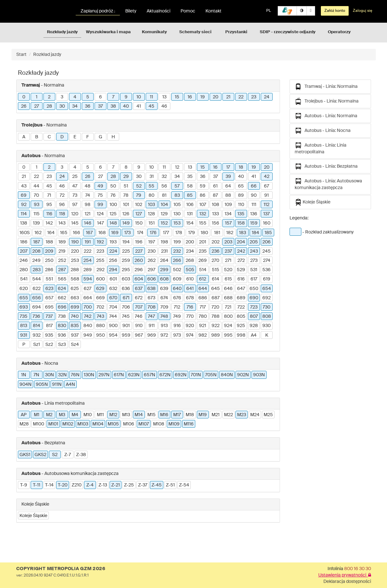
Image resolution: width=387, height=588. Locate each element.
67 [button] (267, 186)
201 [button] (203, 242)
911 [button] (152, 326)
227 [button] (139, 251)
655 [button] (24, 298)
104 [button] (164, 205)
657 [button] (49, 298)
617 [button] (254, 279)
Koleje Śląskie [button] (33, 516)
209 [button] (49, 251)
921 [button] (203, 326)
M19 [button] (203, 415)
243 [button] (254, 251)
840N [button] (227, 375)
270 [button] (215, 261)
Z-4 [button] (90, 485)
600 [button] (101, 279)
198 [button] (164, 242)
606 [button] (152, 279)
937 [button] (75, 335)
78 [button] (126, 195)
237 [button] (228, 251)
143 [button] (62, 223)
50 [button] (113, 186)
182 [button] (230, 233)
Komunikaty (154, 32)
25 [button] (75, 177)
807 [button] (254, 317)
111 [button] (254, 205)
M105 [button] (113, 424)
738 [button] (62, 317)
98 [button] (88, 205)
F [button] (88, 137)
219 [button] (62, 251)
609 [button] (177, 279)
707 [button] (139, 307)
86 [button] (203, 195)
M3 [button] (62, 415)
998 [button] (241, 335)
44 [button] (36, 186)
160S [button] (25, 233)
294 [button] (113, 270)
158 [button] (241, 223)
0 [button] (24, 97)
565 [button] (62, 279)
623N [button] (134, 375)
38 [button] (113, 106)
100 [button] (113, 205)
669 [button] (101, 298)
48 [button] (88, 186)
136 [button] (254, 214)
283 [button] (37, 270)
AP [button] (24, 415)
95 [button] (49, 205)
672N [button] (165, 375)
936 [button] (62, 335)
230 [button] (152, 251)
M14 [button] (139, 415)
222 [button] (88, 251)
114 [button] (24, 214)
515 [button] (216, 270)
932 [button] (37, 335)
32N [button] (62, 375)
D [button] (62, 137)
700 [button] (88, 307)
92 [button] (24, 205)
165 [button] (64, 233)
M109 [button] (174, 424)
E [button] (75, 137)
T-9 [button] (24, 485)
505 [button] (190, 270)
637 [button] (139, 289)
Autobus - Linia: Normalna (326, 116)
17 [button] (228, 167)
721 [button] (228, 307)
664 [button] (88, 298)
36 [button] (88, 106)
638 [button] (151, 289)
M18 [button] (190, 415)
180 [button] (204, 233)
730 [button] (267, 307)
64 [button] (228, 186)
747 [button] (151, 317)
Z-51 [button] (170, 485)
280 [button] (24, 270)
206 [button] (267, 242)
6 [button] (101, 97)
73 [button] (75, 195)
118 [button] (62, 214)
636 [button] (126, 289)
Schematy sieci (195, 32)
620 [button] (24, 289)
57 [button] (177, 186)
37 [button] (101, 106)
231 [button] (164, 251)
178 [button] (179, 233)
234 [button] (190, 251)
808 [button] (267, 317)
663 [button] (75, 298)
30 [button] (62, 106)
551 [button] (49, 279)
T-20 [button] (63, 485)
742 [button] (88, 317)
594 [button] (88, 279)
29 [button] (126, 177)
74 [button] (88, 195)
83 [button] (177, 195)
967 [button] (139, 335)
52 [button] (139, 186)
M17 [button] (177, 415)
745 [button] (126, 317)
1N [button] (24, 375)
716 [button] (190, 307)
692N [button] (181, 375)
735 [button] (24, 317)
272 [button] (241, 261)
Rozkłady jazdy (62, 32)
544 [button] (37, 279)
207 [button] (24, 251)
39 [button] (228, 177)
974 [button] (190, 335)
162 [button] (38, 233)
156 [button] (216, 223)
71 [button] (49, 195)
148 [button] (113, 223)
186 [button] (24, 242)
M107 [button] (144, 424)
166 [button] (77, 233)
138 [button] (24, 223)
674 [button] (164, 298)
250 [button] (49, 261)
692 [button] (267, 298)
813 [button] (24, 326)
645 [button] (216, 289)
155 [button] (203, 223)
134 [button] (228, 214)
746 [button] (139, 317)
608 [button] (164, 279)
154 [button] (190, 223)
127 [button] (139, 214)
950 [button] (101, 335)
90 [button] (254, 195)
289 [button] (88, 270)
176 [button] (153, 233)
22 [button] (241, 97)
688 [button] (228, 298)
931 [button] (24, 335)
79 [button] (139, 195)
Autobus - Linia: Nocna (323, 131)
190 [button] (75, 242)
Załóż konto (335, 11)
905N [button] (42, 385)
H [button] (113, 137)
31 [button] (152, 177)
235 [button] (203, 251)
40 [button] (126, 106)
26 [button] (24, 106)
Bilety (131, 11)
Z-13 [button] (103, 485)
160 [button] (267, 223)
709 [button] (164, 307)
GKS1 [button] (25, 455)
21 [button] (228, 97)
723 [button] (254, 307)
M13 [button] (126, 415)
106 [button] (190, 205)
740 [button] (75, 317)
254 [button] (88, 261)
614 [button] (216, 279)
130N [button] (89, 375)
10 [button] (139, 97)
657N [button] (150, 375)
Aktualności (159, 11)
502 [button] (177, 270)
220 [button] (75, 251)
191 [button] (88, 242)
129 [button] (164, 214)
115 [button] (37, 214)
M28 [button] (24, 424)
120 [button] (75, 214)
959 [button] (126, 335)
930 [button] (267, 326)
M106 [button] (129, 424)
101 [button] (126, 205)
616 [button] (241, 279)
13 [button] (164, 97)
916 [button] (177, 326)
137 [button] (267, 214)
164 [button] (51, 233)
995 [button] (228, 335)
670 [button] (113, 298)
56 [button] (164, 186)
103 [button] (151, 205)
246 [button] (24, 261)
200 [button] (190, 242)
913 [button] (164, 326)
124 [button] (100, 214)
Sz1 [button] (37, 345)
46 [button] (164, 106)
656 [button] (37, 298)
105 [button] (177, 205)
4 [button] (75, 97)
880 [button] (101, 326)
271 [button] (228, 261)
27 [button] (37, 106)
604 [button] (139, 279)
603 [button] (126, 279)
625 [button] (75, 289)
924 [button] (228, 326)
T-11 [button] (37, 485)
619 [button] (267, 279)
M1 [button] (37, 415)
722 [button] (241, 307)
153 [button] (177, 223)
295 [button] (126, 270)
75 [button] (100, 195)
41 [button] (139, 106)
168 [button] (102, 233)
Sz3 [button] (62, 345)
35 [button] (190, 177)
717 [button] (203, 307)
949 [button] (88, 335)
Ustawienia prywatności (345, 575)
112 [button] (267, 205)
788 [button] (216, 317)
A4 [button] (254, 335)
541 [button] (24, 279)
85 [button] (190, 195)
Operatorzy (339, 32)
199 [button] (177, 242)
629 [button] (100, 289)
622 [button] (37, 289)
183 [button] (243, 233)
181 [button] (217, 233)
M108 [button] (159, 424)
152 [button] (164, 223)
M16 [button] (164, 415)
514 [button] (203, 270)
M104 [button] (98, 424)
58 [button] (190, 186)
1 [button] (37, 97)
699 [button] (75, 307)
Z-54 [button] (184, 485)
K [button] (267, 335)
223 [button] (100, 251)
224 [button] (113, 251)
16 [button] (190, 97)
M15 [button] (151, 415)
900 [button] (113, 326)
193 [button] (113, 242)
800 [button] (228, 317)
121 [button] (88, 214)
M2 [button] (49, 415)
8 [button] (126, 167)
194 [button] (126, 242)
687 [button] (216, 298)
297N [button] (104, 375)
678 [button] (190, 298)
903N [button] (259, 375)
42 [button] (267, 177)
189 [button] (62, 242)
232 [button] (177, 251)
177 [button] (166, 233)
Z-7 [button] (68, 455)
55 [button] (151, 186)
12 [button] (177, 167)
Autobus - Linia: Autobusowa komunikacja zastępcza (328, 184)
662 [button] (62, 298)
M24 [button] (255, 415)
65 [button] (241, 186)
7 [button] (113, 97)
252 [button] (62, 261)
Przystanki (236, 32)
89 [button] (241, 195)
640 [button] (177, 289)
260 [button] (139, 261)
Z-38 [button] (81, 455)
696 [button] (62, 307)
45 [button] (151, 106)
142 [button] (49, 223)
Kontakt (213, 11)
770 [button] (190, 317)
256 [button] (113, 261)
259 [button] (126, 261)
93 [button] (37, 205)
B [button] (37, 137)
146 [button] (88, 223)
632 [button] (113, 289)
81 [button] (164, 195)
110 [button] (241, 205)
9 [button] (126, 97)
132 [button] (203, 214)
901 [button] (126, 326)
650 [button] (254, 289)
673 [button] (151, 298)
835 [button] (75, 326)
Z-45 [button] (157, 485)
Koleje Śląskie (313, 202)
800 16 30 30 (358, 569)
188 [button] (49, 242)
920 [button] (190, 326)
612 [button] (203, 279)
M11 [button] (100, 415)
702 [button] (100, 307)
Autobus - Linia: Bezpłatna (326, 166)
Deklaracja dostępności (347, 582)
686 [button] (203, 298)
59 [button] (203, 186)
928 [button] (254, 326)
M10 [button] (88, 415)
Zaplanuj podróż (98, 11)
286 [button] (49, 270)
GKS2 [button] (40, 455)
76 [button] (113, 195)
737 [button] (49, 317)
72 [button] (62, 195)
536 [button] (267, 270)
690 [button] (254, 298)
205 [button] (254, 242)
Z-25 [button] (129, 485)
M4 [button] (75, 415)
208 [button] (36, 251)
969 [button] (152, 335)
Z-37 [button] (143, 485)
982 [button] (203, 335)
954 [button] (113, 335)
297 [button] (151, 270)
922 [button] (216, 326)
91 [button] (267, 195)
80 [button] (151, 195)
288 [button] (75, 270)
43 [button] (24, 186)
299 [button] (164, 270)
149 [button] (126, 223)
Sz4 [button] (75, 345)
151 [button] (152, 223)
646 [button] (228, 289)
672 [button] (139, 298)
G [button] (101, 137)
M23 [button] (242, 415)
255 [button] (100, 261)
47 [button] (75, 186)
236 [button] (216, 251)
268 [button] (190, 261)
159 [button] (254, 223)
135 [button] (241, 214)
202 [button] (216, 242)
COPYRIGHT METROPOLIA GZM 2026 (61, 569)
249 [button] (36, 261)
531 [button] (254, 270)
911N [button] (57, 385)
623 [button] (49, 289)
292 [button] (101, 270)
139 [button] (36, 223)
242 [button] (241, 251)
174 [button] (140, 233)
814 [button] (37, 326)
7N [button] (36, 375)
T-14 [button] (49, 485)
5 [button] (88, 97)
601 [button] (113, 279)
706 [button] (126, 307)
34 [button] (75, 106)
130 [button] (177, 214)
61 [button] (215, 186)
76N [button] (75, 375)
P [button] (24, 345)
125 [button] (113, 214)
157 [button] (228, 223)
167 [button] (89, 233)
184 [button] (255, 233)
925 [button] (241, 326)
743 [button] (101, 317)
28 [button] (49, 106)
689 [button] (241, 298)
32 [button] (164, 177)
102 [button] (139, 205)
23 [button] (254, 97)
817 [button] (49, 326)
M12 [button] (113, 415)
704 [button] (113, 307)
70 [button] (36, 195)
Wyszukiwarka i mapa (108, 32)
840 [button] (88, 326)
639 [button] (164, 289)
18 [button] (241, 167)
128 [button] (151, 214)
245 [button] (267, 251)
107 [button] (203, 205)
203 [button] (228, 242)
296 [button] (139, 270)
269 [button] (203, 261)
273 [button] (254, 261)
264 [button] (164, 261)
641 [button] (190, 289)
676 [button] (177, 298)
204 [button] (241, 242)
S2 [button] (55, 455)
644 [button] (203, 289)
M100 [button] (39, 424)
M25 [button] (268, 415)
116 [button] (49, 214)
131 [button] (190, 214)
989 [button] (216, 335)
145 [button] (75, 223)
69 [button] (24, 195)
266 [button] (177, 261)
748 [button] (164, 317)
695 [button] (49, 307)
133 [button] (216, 214)
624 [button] (62, 289)
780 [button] (203, 317)
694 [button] (37, 307)
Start (21, 55)
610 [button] (190, 279)
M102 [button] (68, 424)
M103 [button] (83, 424)
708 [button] (152, 307)
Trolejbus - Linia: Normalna (327, 101)
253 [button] (75, 261)
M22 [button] (228, 415)
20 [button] (216, 97)
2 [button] (49, 97)
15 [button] (177, 97)
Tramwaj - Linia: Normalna (326, 87)
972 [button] (164, 335)
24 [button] (267, 97)
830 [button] (62, 326)
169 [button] (115, 233)
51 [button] (126, 186)
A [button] (24, 137)
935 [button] (49, 335)
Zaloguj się (363, 11)
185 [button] (268, 233)
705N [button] (211, 375)
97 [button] (75, 205)
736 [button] (36, 317)
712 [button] (177, 307)
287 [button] (62, 270)
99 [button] (100, 205)
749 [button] (177, 317)
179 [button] (192, 233)
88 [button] (228, 195)
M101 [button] (53, 424)
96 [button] (62, 205)
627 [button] (88, 289)
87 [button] (215, 195)
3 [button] (62, 97)
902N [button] (243, 375)
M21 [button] (216, 415)
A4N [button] (70, 385)
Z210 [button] (77, 485)
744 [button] (113, 317)
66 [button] (254, 186)
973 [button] (177, 335)
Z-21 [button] (116, 485)
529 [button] (241, 270)
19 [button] (203, 97)
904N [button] (26, 385)
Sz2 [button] (49, 345)
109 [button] (228, 205)
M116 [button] (189, 424)
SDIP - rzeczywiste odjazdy (288, 32)
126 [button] (126, 214)
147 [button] (101, 223)
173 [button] (128, 233)
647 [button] (241, 289)
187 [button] (37, 242)
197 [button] (152, 242)
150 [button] (139, 223)
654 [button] (267, 289)
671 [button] (126, 298)
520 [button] (228, 270)
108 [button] (216, 205)
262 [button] (152, 261)
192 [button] (100, 242)
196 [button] (139, 242)
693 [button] (24, 307)
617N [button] (119, 375)
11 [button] (151, 97)
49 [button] (100, 186)
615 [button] (228, 279)
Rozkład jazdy (47, 55)
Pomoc (188, 11)
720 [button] (215, 307)
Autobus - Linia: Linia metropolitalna (321, 148)
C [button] (49, 137)
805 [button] (241, 317)
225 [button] (126, 251)
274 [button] (267, 261)
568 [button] (75, 279)
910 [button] (139, 326)
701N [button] (196, 375)
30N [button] (50, 375)
